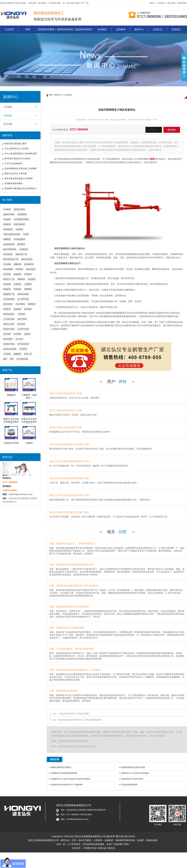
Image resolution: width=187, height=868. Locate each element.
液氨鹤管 (17, 354)
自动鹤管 (102, 29)
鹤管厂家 (28, 354)
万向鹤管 (7, 209)
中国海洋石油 (90, 848)
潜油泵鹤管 (22, 214)
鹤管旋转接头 (9, 314)
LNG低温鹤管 (19, 239)
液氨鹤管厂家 (9, 294)
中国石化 (111, 848)
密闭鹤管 (21, 244)
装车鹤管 (28, 309)
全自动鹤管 (8, 254)
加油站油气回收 (10, 349)
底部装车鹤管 (19, 209)
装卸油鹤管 (29, 264)
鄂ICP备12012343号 (125, 836)
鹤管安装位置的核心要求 (16, 144)
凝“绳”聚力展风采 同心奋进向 (17, 159)
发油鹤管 (7, 284)
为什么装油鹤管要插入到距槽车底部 (21, 154)
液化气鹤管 (22, 319)
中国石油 (101, 848)
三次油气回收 (9, 319)
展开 (184, 67)
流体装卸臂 (8, 229)
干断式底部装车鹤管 (12, 234)
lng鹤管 (27, 334)
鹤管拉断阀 (8, 269)
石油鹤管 (7, 219)
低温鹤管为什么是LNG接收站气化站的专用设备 (71, 779)
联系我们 (176, 29)
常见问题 (8, 124)
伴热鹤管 (19, 269)
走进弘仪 (158, 29)
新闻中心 (139, 29)
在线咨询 (154, 130)
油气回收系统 (9, 299)
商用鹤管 (32, 304)
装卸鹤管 (7, 289)
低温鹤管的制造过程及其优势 (133, 767)
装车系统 (7, 274)
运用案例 (121, 29)
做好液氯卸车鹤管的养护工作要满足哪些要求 (80, 720)
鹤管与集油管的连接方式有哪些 (19, 178)
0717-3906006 (79, 129)
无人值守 (19, 339)
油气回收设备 (22, 359)
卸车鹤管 (17, 334)
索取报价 (172, 130)
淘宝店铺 (171, 3)
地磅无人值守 (9, 324)
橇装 (5, 359)
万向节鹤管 (20, 304)
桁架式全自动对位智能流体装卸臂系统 (29, 422)
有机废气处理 (9, 329)
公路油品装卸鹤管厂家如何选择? (74, 714)
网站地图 (182, 3)
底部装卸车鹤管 (65, 29)
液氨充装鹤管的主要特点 (61, 767)
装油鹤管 (17, 274)
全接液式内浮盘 (11, 443)
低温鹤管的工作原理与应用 (132, 779)
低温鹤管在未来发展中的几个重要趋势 (67, 785)
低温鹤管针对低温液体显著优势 (64, 773)
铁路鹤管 (17, 289)
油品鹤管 (32, 279)
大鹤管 (26, 234)
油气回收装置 (23, 344)
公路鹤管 (19, 229)
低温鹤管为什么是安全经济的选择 (135, 773)
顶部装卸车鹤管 (46, 29)
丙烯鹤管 (7, 239)
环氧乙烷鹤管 (19, 224)
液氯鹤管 (21, 279)
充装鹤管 (17, 284)
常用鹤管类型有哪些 (13, 183)
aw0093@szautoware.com (20, 494)
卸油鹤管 (28, 274)
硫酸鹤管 (18, 264)
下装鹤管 (21, 314)
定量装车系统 (9, 344)
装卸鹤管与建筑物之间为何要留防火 (21, 188)
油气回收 (7, 334)
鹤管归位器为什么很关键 (16, 173)
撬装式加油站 (27, 259)
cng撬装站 (24, 249)
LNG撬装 (7, 264)
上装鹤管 (161, 3)
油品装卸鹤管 (9, 244)
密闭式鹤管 (8, 304)
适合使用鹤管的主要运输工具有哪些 (21, 169)
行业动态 (8, 115)
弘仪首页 (9, 29)
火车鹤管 (7, 354)
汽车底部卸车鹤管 (21, 219)
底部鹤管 (28, 289)
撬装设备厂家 (21, 254)
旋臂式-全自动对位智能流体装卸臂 (11, 422)
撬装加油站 (31, 269)
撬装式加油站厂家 (11, 259)
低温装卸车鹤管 (83, 29)
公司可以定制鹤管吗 (13, 164)
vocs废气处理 (23, 329)
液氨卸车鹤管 (9, 214)
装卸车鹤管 (8, 339)
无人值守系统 (23, 299)
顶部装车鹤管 (23, 294)
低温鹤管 (17, 309)
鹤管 (78, 3)
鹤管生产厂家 (9, 279)
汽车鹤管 (23, 349)
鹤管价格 (21, 324)
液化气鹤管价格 (10, 249)
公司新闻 (8, 107)
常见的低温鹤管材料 (129, 785)
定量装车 (7, 309)
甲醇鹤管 (7, 224)
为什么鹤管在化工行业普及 (17, 149)
